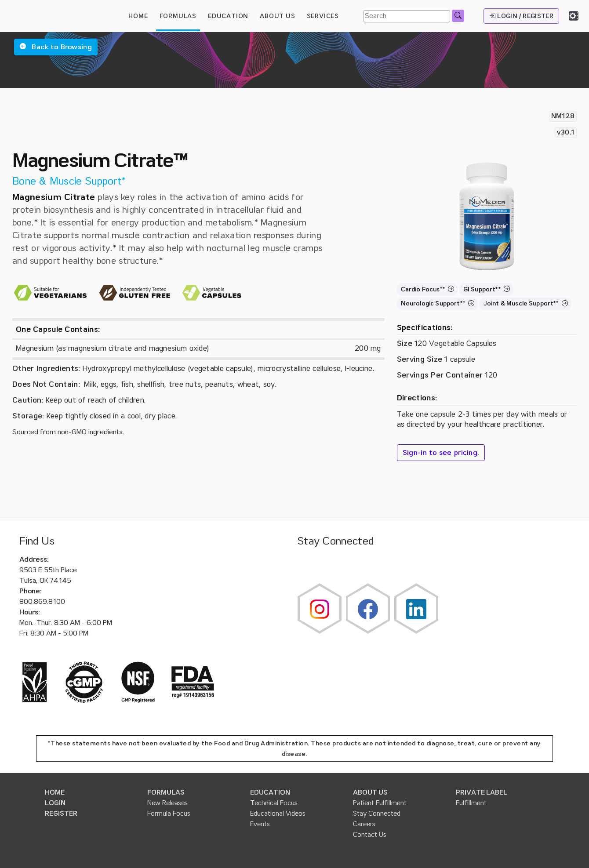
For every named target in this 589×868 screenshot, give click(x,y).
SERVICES (323, 16)
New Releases (167, 803)
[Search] (407, 16)
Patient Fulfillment (380, 803)
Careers (364, 824)
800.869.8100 (42, 602)
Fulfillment (471, 803)
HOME (138, 16)
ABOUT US (370, 792)
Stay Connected (377, 814)
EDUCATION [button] (228, 16)
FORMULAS (178, 16)
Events (260, 824)
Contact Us (370, 835)
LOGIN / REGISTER (521, 16)
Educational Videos (278, 814)
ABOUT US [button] (277, 16)
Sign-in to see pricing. (441, 453)
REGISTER (61, 814)
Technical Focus (274, 803)
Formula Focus (169, 814)
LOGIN (55, 803)
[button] (56, 47)
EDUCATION (270, 792)
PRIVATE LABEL (482, 792)
